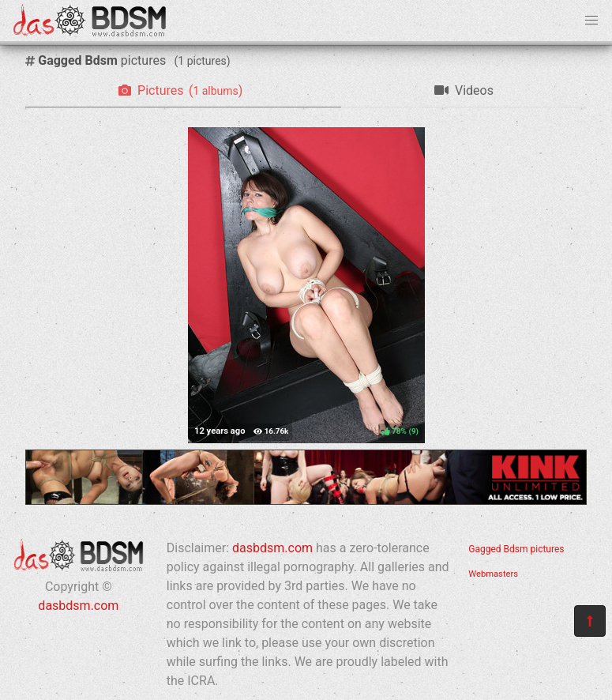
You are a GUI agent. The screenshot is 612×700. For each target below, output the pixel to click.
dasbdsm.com (78, 606)
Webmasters (493, 574)
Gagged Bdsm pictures (516, 549)
